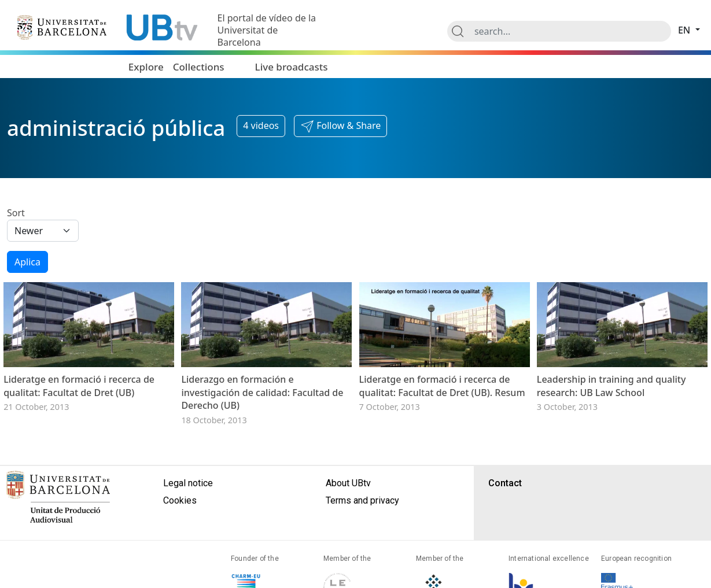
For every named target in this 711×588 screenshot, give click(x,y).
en (686, 30)
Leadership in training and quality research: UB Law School (611, 386)
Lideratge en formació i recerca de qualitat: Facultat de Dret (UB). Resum (442, 386)
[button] (340, 126)
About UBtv (348, 483)
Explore (146, 67)
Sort (16, 213)
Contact (505, 483)
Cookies (180, 500)
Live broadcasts (292, 67)
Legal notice (188, 483)
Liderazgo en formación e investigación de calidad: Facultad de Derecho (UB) (262, 392)
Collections (199, 67)
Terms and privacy (362, 500)
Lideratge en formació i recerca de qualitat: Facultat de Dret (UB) (79, 386)
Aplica (27, 262)
